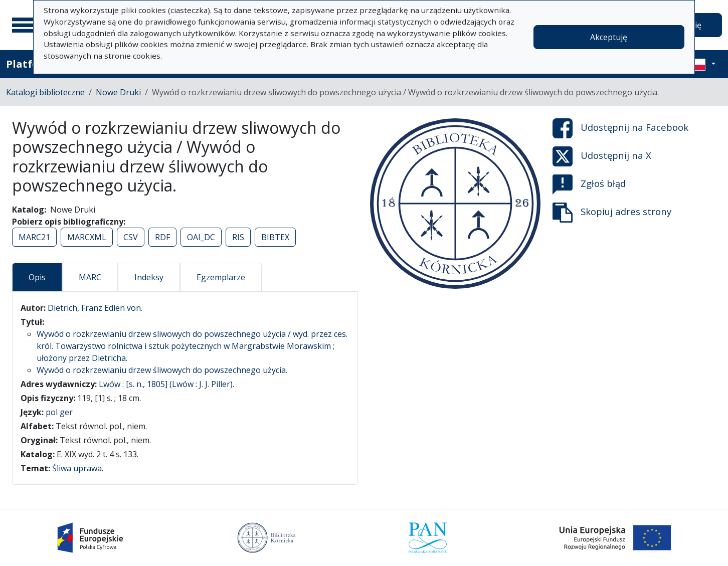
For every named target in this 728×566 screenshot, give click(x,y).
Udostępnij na (620, 128)
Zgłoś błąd (589, 184)
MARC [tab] (90, 277)
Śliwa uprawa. (78, 468)
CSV (131, 237)
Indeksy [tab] (149, 277)
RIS (238, 237)
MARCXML (87, 237)
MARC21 (34, 237)
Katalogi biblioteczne (45, 92)
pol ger (59, 412)
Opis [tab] (37, 277)
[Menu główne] (25, 25)
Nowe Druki (118, 92)
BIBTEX (275, 237)
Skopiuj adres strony (612, 213)
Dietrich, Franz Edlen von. (95, 308)
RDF (162, 237)
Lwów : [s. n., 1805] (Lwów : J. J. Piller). (166, 384)
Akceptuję (609, 37)
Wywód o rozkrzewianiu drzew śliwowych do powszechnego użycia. (162, 370)
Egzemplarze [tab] (221, 277)
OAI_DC (201, 237)
